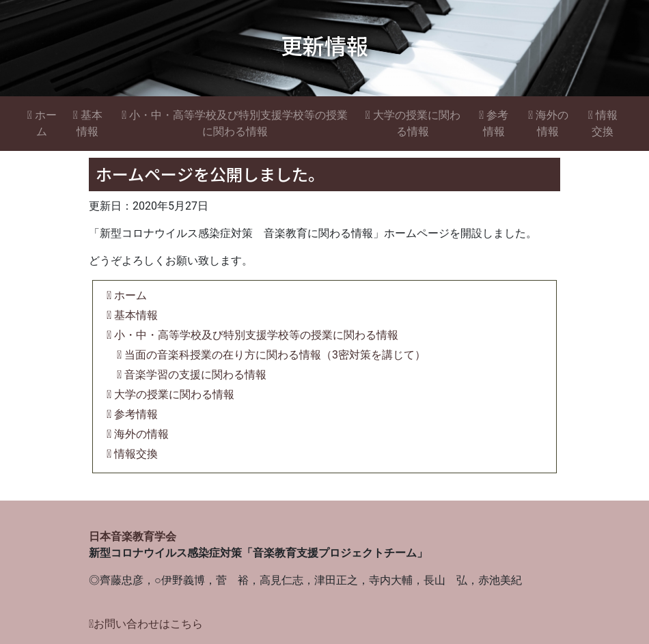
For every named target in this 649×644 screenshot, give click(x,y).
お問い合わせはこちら (146, 624)
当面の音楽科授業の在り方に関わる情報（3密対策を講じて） (271, 355)
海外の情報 (548, 123)
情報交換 (603, 123)
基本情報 (88, 123)
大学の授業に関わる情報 (412, 123)
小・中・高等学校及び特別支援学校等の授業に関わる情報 (235, 123)
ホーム (42, 123)
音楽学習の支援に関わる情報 (192, 375)
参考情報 (494, 123)
